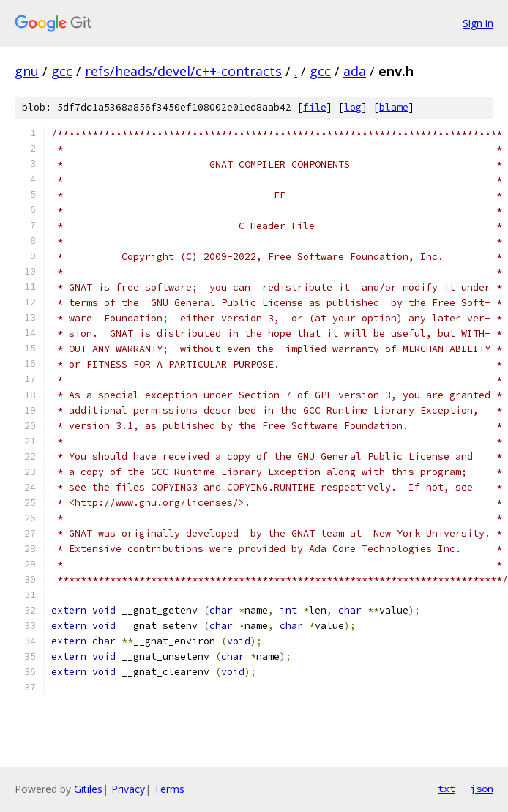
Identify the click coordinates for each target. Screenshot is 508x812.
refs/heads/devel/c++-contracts (183, 71)
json (482, 789)
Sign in (478, 23)
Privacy (128, 789)
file (315, 107)
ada (355, 71)
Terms (169, 789)
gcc (62, 71)
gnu (27, 71)
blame (394, 107)
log (353, 107)
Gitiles (88, 789)
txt (447, 789)
